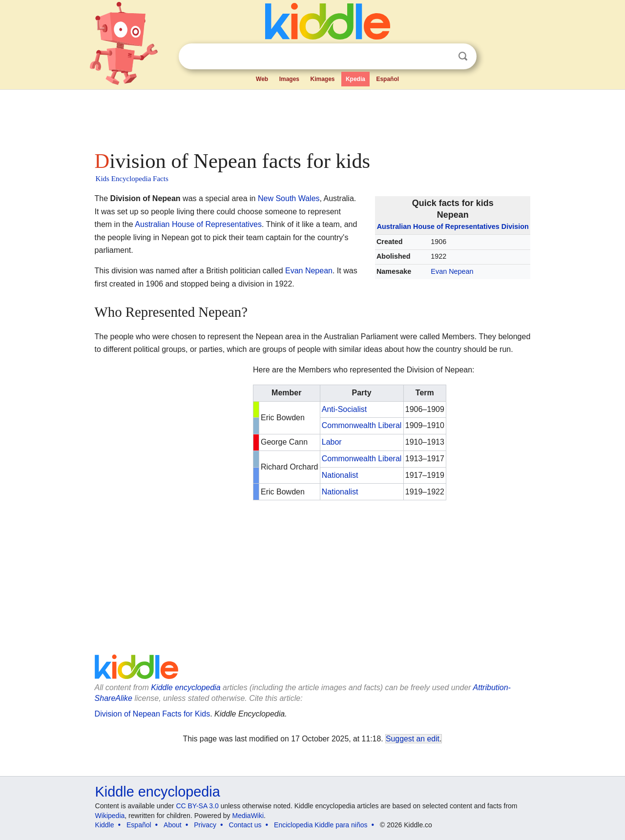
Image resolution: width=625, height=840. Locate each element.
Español (387, 79)
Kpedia (355, 79)
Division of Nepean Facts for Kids (153, 714)
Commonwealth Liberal (362, 425)
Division (515, 226)
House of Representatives (456, 226)
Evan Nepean (452, 271)
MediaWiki (248, 816)
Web (262, 79)
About (173, 825)
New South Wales (289, 198)
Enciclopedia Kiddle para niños (321, 825)
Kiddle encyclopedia (186, 687)
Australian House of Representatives (198, 224)
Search (463, 56)
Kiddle (105, 825)
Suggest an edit (413, 739)
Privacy (205, 825)
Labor (332, 442)
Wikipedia (110, 816)
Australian (394, 226)
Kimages (322, 79)
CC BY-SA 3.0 (197, 806)
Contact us (245, 825)
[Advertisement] (312, 117)
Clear (443, 57)
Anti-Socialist (344, 409)
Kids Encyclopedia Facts (132, 179)
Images (289, 79)
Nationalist (340, 475)
